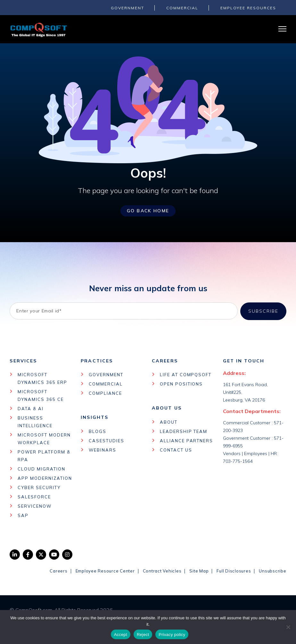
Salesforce (34, 496)
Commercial (106, 384)
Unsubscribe (272, 571)
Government (106, 374)
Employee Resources (248, 8)
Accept (121, 635)
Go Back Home (148, 211)
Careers (58, 571)
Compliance (105, 393)
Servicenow (35, 506)
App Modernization (45, 478)
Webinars (103, 450)
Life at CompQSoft (186, 374)
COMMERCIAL (182, 8)
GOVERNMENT (127, 8)
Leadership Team (184, 431)
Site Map (199, 571)
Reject (143, 635)
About (169, 422)
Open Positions (181, 384)
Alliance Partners (186, 440)
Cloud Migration (41, 469)
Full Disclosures (234, 571)
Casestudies (106, 440)
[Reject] (288, 627)
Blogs (98, 431)
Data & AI (31, 408)
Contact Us (176, 450)
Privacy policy (172, 635)
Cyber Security (39, 487)
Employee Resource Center (105, 571)
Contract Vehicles (162, 571)
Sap (23, 515)
